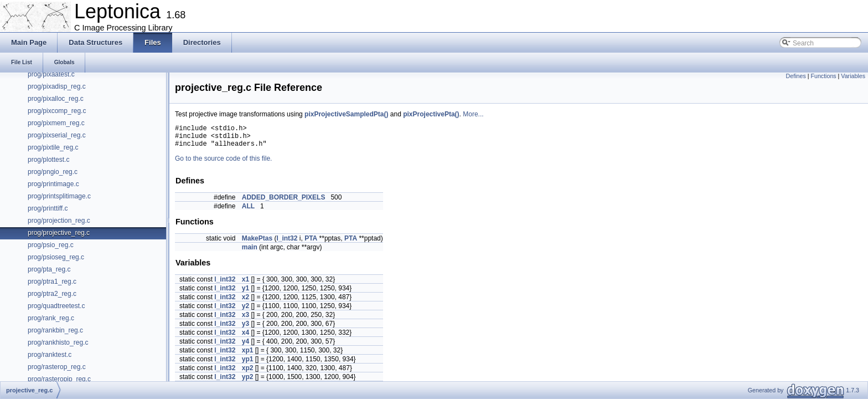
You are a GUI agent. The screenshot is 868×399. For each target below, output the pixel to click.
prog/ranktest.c (50, 355)
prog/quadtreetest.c (56, 306)
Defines (796, 76)
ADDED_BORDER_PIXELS (284, 202)
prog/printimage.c (53, 184)
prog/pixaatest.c (51, 74)
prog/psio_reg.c (51, 245)
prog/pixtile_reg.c (53, 147)
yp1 (248, 364)
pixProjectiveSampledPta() (346, 114)
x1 (246, 284)
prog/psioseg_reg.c (56, 257)
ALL (248, 211)
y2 (246, 311)
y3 (246, 329)
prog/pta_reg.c (49, 269)
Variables (853, 76)
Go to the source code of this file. (223, 163)
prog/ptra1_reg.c (52, 282)
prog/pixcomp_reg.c (57, 111)
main (250, 252)
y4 (246, 346)
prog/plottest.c (48, 160)
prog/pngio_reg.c (53, 172)
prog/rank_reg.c (51, 318)
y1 (246, 293)
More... (473, 114)
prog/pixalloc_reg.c (56, 99)
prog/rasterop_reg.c (57, 367)
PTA (311, 243)
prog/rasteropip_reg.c (59, 379)
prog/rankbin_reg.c (55, 330)
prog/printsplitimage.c (59, 196)
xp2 (248, 373)
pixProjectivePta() (431, 114)
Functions (823, 76)
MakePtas (257, 243)
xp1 (248, 355)
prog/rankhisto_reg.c (58, 342)
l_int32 (287, 243)
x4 (246, 337)
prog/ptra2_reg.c (52, 294)
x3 (246, 320)
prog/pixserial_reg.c (57, 135)
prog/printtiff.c (48, 208)
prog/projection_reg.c (59, 221)
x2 (246, 302)
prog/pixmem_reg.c (56, 123)
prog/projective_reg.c (59, 233)
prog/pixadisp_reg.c (57, 86)
